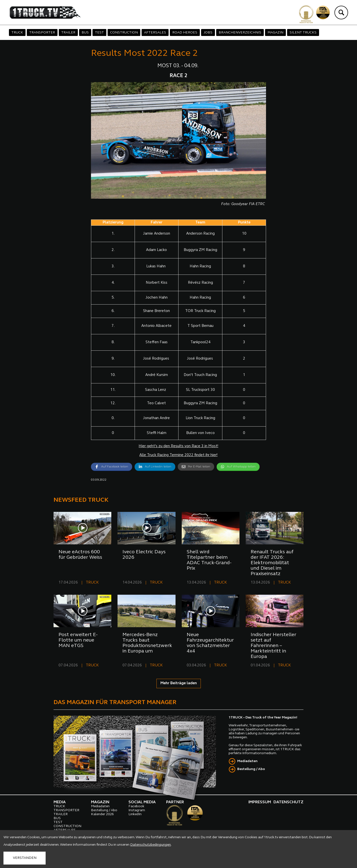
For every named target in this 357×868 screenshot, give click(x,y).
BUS (85, 33)
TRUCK (17, 33)
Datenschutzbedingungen (150, 845)
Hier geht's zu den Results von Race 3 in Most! (178, 446)
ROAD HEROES (185, 33)
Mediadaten (247, 761)
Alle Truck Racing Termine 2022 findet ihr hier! (178, 455)
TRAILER (68, 33)
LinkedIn (135, 814)
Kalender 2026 (102, 814)
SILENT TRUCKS (303, 33)
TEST (99, 33)
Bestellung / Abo (251, 769)
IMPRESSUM (260, 802)
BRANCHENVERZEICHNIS (240, 33)
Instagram (137, 810)
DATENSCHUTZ (288, 802)
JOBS (208, 33)
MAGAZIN (275, 33)
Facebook (136, 806)
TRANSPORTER (42, 33)
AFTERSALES (155, 33)
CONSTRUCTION (124, 33)
